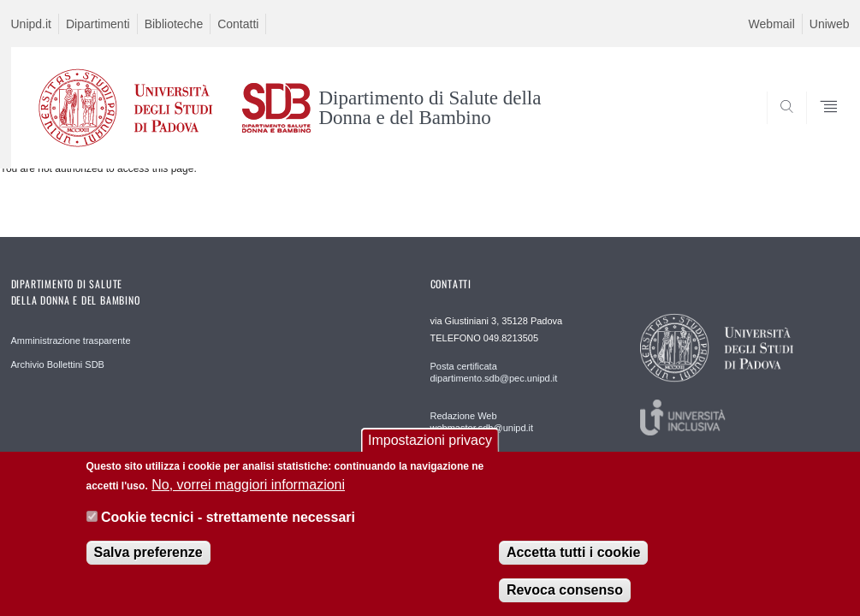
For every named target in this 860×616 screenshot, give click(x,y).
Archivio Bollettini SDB (58, 364)
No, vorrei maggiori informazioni (248, 495)
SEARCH (778, 127)
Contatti (238, 24)
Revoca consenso (565, 601)
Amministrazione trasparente (71, 341)
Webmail (772, 24)
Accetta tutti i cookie (573, 563)
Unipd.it (31, 24)
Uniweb (830, 24)
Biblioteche (174, 24)
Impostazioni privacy (430, 451)
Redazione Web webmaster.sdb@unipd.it (482, 422)
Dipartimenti (98, 24)
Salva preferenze (148, 563)
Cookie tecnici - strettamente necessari (228, 528)
